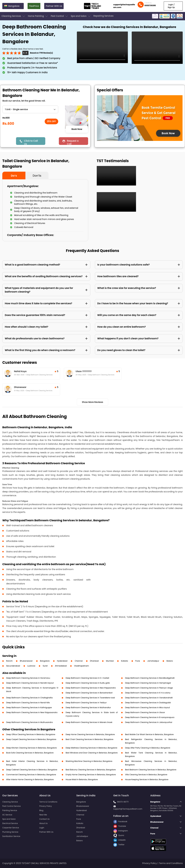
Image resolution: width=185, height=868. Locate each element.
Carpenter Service (11, 828)
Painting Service (10, 810)
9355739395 (150, 5)
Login (42, 828)
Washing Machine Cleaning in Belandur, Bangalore (89, 761)
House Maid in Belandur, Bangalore (82, 779)
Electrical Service (10, 823)
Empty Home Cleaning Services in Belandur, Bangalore (91, 775)
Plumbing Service (10, 832)
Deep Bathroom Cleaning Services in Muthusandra (29, 722)
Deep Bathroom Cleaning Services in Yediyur (86, 703)
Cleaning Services (14, 16)
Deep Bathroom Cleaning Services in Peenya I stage (149, 688)
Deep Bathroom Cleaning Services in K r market (87, 678)
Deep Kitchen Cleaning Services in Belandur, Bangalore (31, 748)
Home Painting (38, 16)
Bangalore (45, 661)
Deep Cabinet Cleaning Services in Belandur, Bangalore (32, 770)
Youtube (120, 826)
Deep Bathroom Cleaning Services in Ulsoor (145, 712)
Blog (41, 810)
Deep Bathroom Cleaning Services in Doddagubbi (148, 703)
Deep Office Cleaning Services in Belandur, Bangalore (31, 734)
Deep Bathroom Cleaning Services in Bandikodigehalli (150, 678)
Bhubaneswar (26, 661)
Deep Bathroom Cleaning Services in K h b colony (148, 693)
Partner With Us (54, 6)
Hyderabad (62, 661)
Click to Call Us (31, 142)
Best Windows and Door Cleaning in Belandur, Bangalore (92, 753)
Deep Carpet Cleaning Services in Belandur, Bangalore (31, 739)
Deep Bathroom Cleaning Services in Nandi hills (28, 703)
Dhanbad (94, 661)
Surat (45, 666)
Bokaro (170, 661)
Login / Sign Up (171, 6)
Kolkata (125, 661)
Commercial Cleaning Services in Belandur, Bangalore (31, 775)
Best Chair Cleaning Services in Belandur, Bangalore (89, 739)
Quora (119, 835)
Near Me (43, 815)
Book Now (77, 129)
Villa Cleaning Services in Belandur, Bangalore (146, 775)
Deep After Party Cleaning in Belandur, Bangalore (148, 748)
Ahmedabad (61, 666)
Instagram (121, 831)
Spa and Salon (81, 16)
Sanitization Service (11, 836)
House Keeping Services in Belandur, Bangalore (147, 779)
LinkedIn (120, 840)
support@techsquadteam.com (124, 6)
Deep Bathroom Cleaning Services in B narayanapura (150, 717)
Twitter (119, 845)
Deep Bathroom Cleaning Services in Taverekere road (90, 698)
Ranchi (9, 661)
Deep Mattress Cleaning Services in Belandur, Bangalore (91, 748)
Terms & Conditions (48, 802)
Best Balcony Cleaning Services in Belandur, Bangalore (91, 770)
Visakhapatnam (81, 666)
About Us (43, 823)
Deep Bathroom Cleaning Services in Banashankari (89, 693)
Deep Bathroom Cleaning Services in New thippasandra (32, 712)
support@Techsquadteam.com (128, 809)
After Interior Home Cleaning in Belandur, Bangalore (30, 779)
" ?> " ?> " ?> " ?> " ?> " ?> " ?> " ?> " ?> (30, 109)
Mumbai (110, 661)
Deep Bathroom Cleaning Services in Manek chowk (89, 722)
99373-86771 (123, 802)
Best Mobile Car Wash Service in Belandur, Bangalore (149, 734)
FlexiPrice (34, 6)
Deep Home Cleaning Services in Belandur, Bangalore (90, 734)
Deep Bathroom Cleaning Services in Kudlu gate (88, 683)
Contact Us (44, 819)
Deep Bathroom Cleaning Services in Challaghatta (29, 698)
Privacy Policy (46, 806)
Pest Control (60, 16)
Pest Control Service (11, 806)
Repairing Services (103, 16)
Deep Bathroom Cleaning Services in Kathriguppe (29, 707)
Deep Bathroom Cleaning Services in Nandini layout (30, 683)
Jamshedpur (153, 661)
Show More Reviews (93, 402)
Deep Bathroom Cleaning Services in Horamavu (28, 678)
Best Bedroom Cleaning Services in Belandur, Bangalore (151, 770)
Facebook (120, 821)
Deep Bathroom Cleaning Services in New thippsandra (91, 688)
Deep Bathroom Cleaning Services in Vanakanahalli (149, 698)
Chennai (79, 661)
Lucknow (31, 666)
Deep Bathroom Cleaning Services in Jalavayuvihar (149, 722)
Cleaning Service (10, 802)
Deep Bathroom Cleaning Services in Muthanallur (88, 707)
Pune (138, 661)
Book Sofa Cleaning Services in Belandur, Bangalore (30, 753)
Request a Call (73, 142)
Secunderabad (13, 666)
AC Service (7, 815)
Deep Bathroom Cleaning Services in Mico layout (147, 707)
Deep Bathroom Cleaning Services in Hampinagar (148, 683)
